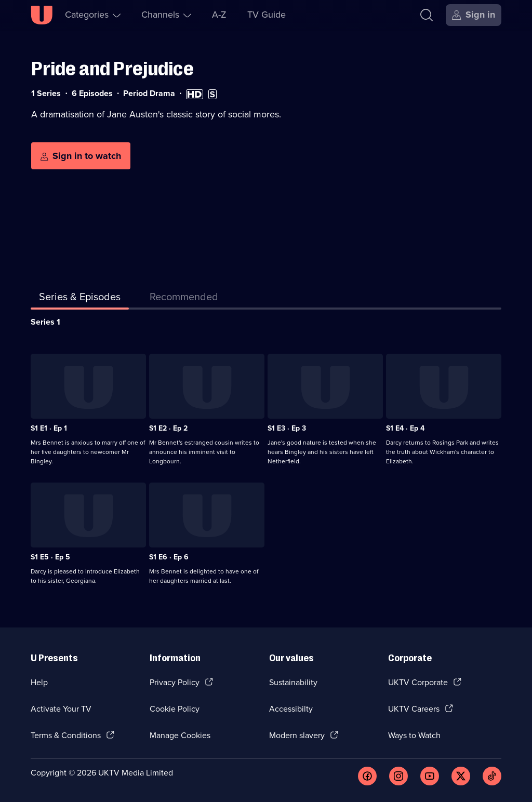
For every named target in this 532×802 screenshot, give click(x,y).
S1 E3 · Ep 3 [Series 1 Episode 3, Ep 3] (287, 428)
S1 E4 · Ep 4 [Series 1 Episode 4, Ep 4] (405, 428)
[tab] (184, 299)
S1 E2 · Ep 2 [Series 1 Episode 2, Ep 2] (168, 428)
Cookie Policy (175, 709)
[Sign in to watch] (81, 156)
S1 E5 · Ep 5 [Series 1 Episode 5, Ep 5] (50, 557)
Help (39, 682)
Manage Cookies (180, 735)
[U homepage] (42, 15)
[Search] (427, 15)
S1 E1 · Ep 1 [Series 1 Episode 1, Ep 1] (49, 428)
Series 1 (45, 322)
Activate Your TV (61, 709)
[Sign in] (474, 15)
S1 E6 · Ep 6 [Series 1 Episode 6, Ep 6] (169, 557)
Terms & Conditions (66, 735)
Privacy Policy (175, 682)
